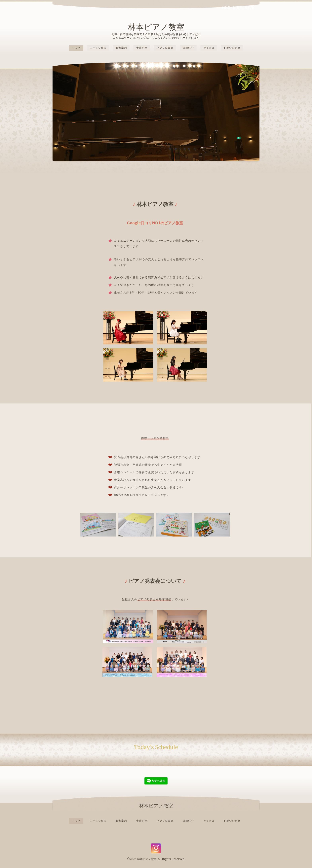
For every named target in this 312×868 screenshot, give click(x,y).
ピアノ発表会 (165, 48)
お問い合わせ (232, 48)
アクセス (209, 48)
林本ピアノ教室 (156, 27)
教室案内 (121, 48)
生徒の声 (142, 48)
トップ (76, 48)
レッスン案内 (98, 48)
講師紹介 (188, 48)
